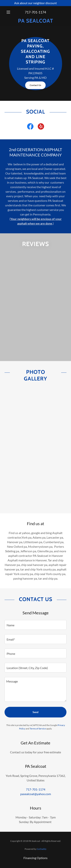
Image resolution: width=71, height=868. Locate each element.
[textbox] (35, 625)
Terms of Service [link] (38, 729)
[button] (9, 12)
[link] (35, 21)
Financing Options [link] (35, 858)
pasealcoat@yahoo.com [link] (36, 794)
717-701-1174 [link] (35, 12)
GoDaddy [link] (42, 849)
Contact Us (35, 85)
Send (35, 712)
